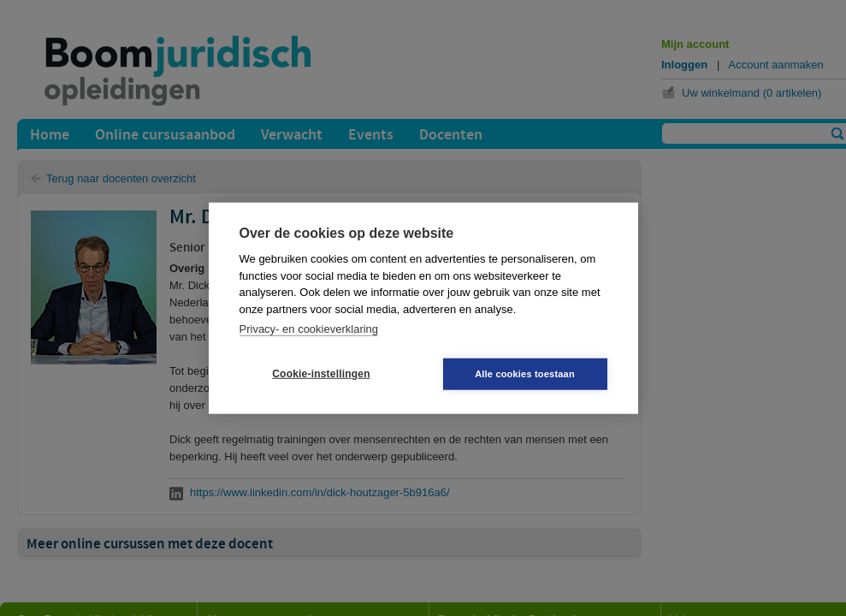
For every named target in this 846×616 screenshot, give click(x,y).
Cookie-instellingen (321, 374)
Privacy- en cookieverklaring (309, 329)
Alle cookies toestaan (525, 373)
